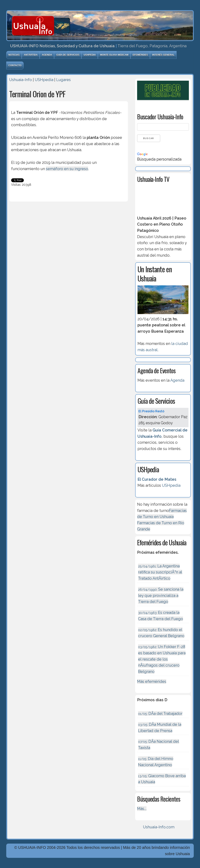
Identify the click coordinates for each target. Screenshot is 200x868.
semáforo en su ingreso (67, 169)
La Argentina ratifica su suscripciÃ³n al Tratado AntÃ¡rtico (160, 572)
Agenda (47, 55)
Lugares (63, 80)
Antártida (31, 55)
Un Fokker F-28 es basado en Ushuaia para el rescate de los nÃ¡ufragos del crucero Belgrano (162, 659)
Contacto (15, 65)
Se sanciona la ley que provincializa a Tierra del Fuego (161, 595)
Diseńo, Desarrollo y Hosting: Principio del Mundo (51, 865)
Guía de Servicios (68, 55)
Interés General (163, 55)
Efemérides (140, 55)
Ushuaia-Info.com (159, 827)
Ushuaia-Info (21, 80)
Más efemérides (152, 681)
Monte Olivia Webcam (114, 55)
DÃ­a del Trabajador (160, 714)
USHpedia (90, 55)
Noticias (14, 55)
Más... (142, 809)
